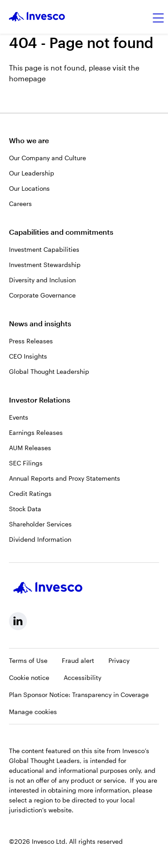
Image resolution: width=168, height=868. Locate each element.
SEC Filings (26, 463)
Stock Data (25, 509)
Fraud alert (78, 660)
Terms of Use (28, 660)
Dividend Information (40, 539)
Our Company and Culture (47, 158)
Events (19, 417)
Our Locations (29, 188)
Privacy (119, 660)
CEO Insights (28, 356)
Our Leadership (32, 173)
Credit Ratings (30, 493)
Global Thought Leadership (49, 371)
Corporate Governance (42, 295)
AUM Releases (30, 448)
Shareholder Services (40, 524)
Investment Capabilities (44, 249)
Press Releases (31, 341)
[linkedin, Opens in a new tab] (18, 621)
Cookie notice (29, 677)
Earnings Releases (36, 432)
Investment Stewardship (45, 265)
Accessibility (82, 677)
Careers (20, 204)
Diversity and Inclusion (42, 280)
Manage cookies (33, 712)
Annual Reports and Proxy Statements (65, 478)
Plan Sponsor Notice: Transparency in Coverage (79, 695)
